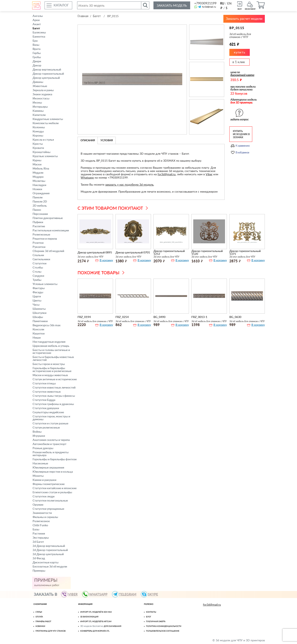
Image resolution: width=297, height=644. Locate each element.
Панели (38, 198)
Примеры (39, 571)
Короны (38, 136)
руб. (221, 8)
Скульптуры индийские (48, 412)
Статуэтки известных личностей (54, 388)
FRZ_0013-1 (199, 317)
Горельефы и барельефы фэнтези (55, 459)
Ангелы (38, 16)
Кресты (38, 144)
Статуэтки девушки (46, 408)
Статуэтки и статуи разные (50, 424)
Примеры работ (43, 622)
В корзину (106, 260)
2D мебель (40, 206)
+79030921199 (205, 3)
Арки (36, 20)
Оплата (39, 617)
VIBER (71, 594)
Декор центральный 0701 (133, 252)
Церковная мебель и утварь (51, 346)
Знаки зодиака (42, 94)
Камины (38, 111)
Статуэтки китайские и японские (55, 488)
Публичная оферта (156, 622)
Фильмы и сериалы (45, 517)
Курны (37, 160)
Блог (149, 617)
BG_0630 (235, 317)
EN (229, 4)
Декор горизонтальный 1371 (245, 252)
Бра (35, 41)
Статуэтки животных (47, 392)
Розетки (38, 243)
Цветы (37, 301)
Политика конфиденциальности (164, 626)
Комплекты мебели (46, 123)
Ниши (37, 338)
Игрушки (39, 436)
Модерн (38, 177)
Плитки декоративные (48, 218)
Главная (83, 16)
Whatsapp (87, 177)
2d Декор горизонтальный (50, 550)
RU (222, 4)
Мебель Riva (41, 169)
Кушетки (39, 334)
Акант (37, 24)
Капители (39, 115)
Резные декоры (43, 448)
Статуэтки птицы (44, 384)
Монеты (38, 476)
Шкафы (38, 317)
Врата (37, 49)
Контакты (151, 612)
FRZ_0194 (84, 317)
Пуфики (38, 222)
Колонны (39, 127)
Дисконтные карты (45, 563)
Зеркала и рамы (43, 90)
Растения (39, 534)
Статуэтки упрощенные (48, 509)
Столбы (38, 268)
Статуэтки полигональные (50, 501)
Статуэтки (39, 264)
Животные (40, 86)
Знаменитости (42, 513)
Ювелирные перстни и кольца (53, 472)
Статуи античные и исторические (55, 379)
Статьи (39, 612)
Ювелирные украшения (48, 468)
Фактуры (39, 288)
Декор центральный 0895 (95, 252)
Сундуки (38, 276)
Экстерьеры (41, 538)
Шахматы (39, 309)
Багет (36, 28)
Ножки (37, 189)
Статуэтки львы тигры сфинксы (54, 396)
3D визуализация (89, 617)
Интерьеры (40, 107)
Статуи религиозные (46, 428)
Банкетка (39, 37)
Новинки (40, 626)
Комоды (38, 132)
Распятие (39, 226)
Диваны (38, 82)
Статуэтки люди (44, 497)
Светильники (41, 259)
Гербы (37, 53)
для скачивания (113, 626)
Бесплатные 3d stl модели (50, 567)
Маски (37, 165)
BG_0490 (159, 317)
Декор (37, 66)
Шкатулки (39, 313)
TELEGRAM (126, 594)
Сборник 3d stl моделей (48, 251)
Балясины (39, 33)
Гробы (37, 57)
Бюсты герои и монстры (49, 364)
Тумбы (37, 280)
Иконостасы (41, 99)
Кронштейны (41, 152)
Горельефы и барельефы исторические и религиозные (52, 370)
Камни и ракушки (44, 480)
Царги (37, 297)
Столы (37, 272)
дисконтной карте (242, 75)
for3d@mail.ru (209, 7)
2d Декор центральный (48, 554)
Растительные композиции (51, 231)
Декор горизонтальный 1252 (169, 252)
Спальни (38, 255)
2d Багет (38, 542)
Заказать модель (172, 6)
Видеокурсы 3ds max (47, 325)
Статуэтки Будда (44, 400)
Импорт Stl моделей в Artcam (96, 622)
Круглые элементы (45, 156)
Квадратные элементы (48, 119)
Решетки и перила (45, 239)
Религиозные (41, 235)
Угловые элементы (45, 284)
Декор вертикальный (47, 70)
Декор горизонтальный (48, 74)
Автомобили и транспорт (49, 444)
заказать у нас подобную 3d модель (129, 184)
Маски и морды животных (50, 375)
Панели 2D (40, 202)
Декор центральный (46, 78)
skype (151, 594)
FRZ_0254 (122, 317)
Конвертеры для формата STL (95, 631)
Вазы (36, 45)
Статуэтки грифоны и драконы (53, 404)
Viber (209, 174)
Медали (38, 173)
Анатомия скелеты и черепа (51, 440)
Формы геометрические (49, 484)
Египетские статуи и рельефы (52, 492)
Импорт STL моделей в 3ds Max (96, 612)
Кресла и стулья (43, 140)
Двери (37, 61)
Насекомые (40, 464)
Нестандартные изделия (49, 342)
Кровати (38, 148)
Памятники (40, 321)
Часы (36, 305)
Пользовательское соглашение (163, 631)
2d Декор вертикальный (49, 546)
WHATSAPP (97, 594)
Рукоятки (39, 247)
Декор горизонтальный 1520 (207, 252)
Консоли (38, 330)
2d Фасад (39, 558)
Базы (36, 530)
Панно (37, 210)
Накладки (39, 185)
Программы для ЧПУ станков (51, 631)
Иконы (37, 103)
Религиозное (41, 521)
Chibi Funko (40, 525)
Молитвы (39, 181)
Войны (37, 432)
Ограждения (41, 193)
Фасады (38, 292)
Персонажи (40, 214)
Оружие (38, 505)
